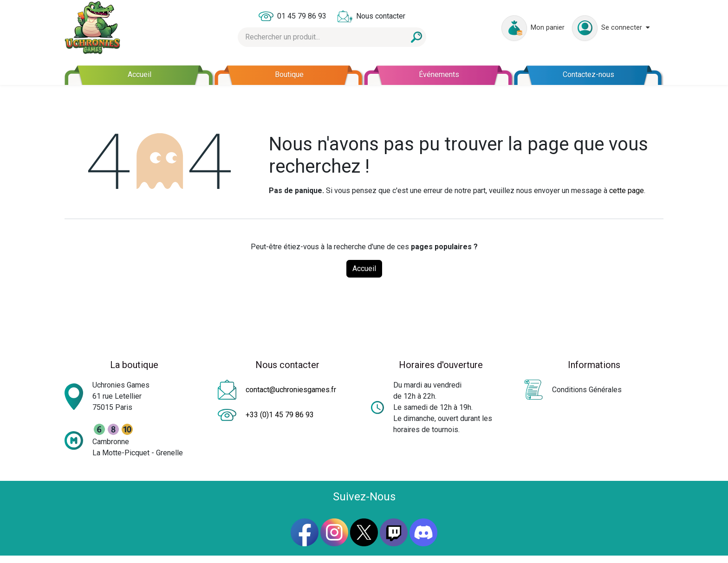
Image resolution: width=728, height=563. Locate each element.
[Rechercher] (416, 37)
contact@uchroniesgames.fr (291, 390)
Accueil (364, 269)
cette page (627, 191)
